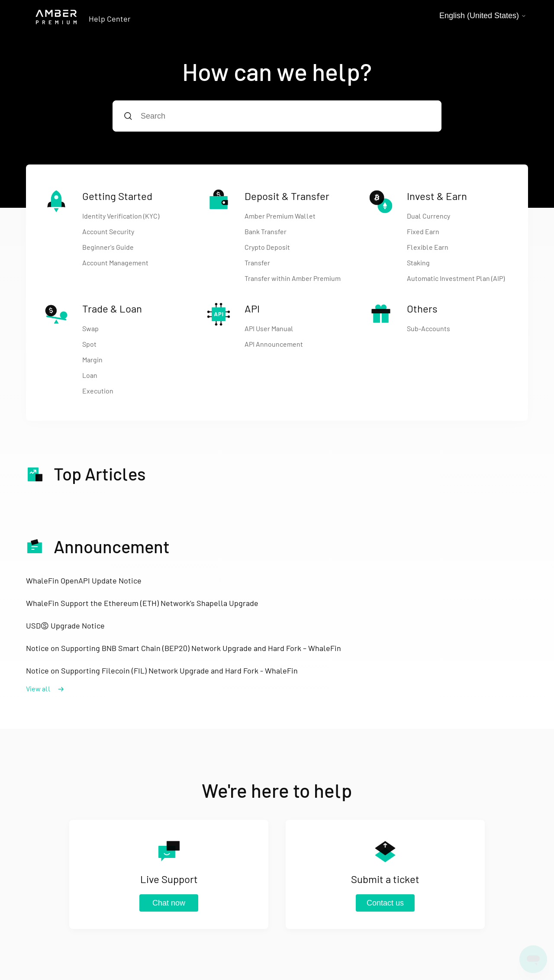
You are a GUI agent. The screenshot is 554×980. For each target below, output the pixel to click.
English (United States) (483, 16)
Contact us (385, 903)
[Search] (277, 116)
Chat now (169, 903)
